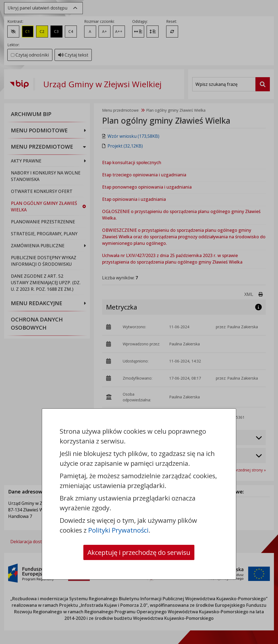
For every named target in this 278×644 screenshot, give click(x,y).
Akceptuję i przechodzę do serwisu (139, 552)
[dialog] (139, 322)
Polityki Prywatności (118, 530)
